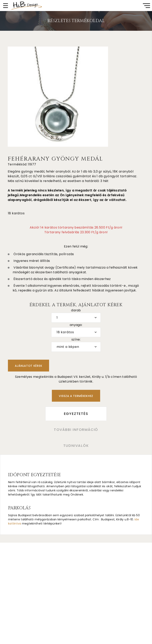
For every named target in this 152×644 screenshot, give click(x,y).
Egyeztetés (76, 414)
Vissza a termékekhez (76, 396)
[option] (58, 97)
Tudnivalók (76, 446)
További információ (76, 430)
